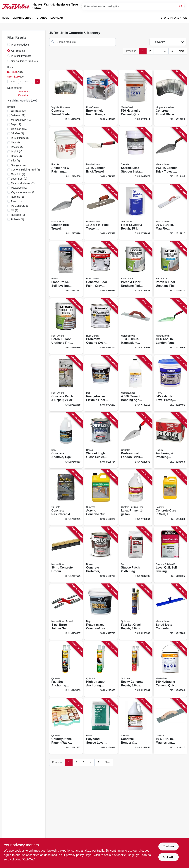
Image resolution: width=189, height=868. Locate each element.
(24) (21, 120)
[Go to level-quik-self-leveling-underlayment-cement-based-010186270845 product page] (170, 555)
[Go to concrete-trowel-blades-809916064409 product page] (170, 98)
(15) (19, 129)
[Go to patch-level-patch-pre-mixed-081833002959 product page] (170, 383)
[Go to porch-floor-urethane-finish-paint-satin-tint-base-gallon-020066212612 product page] (170, 269)
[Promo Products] (9, 44)
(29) (18, 115)
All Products (18, 51)
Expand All (24, 95)
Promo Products (20, 45)
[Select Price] (37, 81)
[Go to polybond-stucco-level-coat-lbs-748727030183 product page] (101, 726)
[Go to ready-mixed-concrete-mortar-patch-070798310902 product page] (101, 612)
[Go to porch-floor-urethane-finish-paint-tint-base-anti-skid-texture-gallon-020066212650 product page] (66, 326)
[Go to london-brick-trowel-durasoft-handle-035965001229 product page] (170, 155)
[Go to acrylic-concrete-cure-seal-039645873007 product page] (101, 498)
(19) (16, 124)
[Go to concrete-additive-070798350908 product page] (66, 441)
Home (6, 18)
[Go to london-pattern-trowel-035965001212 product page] (170, 326)
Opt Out (168, 857)
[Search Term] (133, 6)
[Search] (181, 6)
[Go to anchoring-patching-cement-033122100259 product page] (170, 441)
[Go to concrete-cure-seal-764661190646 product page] (170, 498)
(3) (25, 170)
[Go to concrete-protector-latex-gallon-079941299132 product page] (101, 555)
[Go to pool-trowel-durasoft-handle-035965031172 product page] (101, 212)
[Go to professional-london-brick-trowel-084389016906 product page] (136, 441)
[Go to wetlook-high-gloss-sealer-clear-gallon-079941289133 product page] (101, 441)
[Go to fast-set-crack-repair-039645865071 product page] (136, 612)
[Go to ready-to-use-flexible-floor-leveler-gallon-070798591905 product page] (101, 383)
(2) (18, 174)
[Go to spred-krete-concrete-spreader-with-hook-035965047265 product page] (170, 612)
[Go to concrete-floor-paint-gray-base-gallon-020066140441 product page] (101, 269)
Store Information (174, 18)
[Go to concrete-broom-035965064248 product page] (66, 555)
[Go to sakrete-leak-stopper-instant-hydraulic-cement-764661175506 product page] (136, 155)
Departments (22, 18)
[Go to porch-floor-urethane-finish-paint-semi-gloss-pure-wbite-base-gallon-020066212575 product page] (136, 269)
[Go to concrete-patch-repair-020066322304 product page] (66, 383)
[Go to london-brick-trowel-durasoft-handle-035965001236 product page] (101, 155)
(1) (18, 197)
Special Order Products (24, 61)
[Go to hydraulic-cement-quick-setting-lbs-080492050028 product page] (170, 669)
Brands (42, 18)
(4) (17, 151)
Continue (168, 846)
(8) (20, 138)
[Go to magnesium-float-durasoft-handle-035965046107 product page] (136, 326)
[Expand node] (9, 100)
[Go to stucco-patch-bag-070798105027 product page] (136, 555)
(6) (16, 142)
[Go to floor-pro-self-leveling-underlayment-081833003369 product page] (66, 269)
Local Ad (57, 18)
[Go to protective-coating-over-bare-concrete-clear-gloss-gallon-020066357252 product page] (101, 326)
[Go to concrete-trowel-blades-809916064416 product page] (66, 98)
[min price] (13, 81)
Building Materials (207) (24, 101)
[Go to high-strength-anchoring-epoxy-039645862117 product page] (101, 669)
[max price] (27, 81)
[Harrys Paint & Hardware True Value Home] (16, 6)
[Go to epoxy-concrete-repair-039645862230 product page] (136, 669)
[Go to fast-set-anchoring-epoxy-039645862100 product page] (66, 669)
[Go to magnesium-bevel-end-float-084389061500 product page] (170, 726)
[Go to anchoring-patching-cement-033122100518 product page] (66, 155)
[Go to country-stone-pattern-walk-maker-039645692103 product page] (66, 726)
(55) (19, 111)
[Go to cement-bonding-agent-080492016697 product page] (136, 383)
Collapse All (24, 92)
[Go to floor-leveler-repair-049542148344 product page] (136, 212)
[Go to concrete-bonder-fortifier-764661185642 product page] (136, 726)
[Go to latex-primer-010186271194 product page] (136, 498)
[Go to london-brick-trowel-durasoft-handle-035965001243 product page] (66, 212)
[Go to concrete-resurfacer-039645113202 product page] (66, 498)
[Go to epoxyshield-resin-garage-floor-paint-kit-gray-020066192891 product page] (101, 98)
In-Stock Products (21, 56)
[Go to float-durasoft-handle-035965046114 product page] (170, 212)
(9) (18, 133)
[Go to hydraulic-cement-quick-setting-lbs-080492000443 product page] (136, 98)
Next (182, 51)
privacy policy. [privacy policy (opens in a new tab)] (75, 855)
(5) (17, 147)
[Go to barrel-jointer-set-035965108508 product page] (66, 612)
